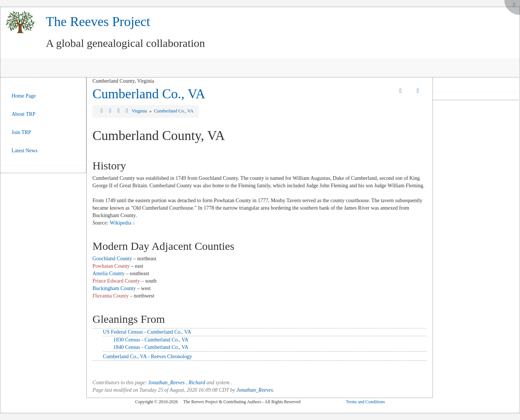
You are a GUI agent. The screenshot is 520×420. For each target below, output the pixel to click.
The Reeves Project (98, 22)
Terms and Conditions (365, 402)
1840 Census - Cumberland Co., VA (151, 347)
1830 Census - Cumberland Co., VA (151, 340)
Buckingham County (114, 288)
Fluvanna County (110, 296)
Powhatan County (111, 266)
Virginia (140, 111)
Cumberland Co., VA (149, 94)
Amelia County (108, 273)
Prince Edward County (116, 281)
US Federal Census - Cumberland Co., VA (147, 332)
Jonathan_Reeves (167, 383)
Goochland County (112, 259)
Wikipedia (121, 223)
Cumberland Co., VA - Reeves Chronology (147, 357)
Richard (197, 383)
